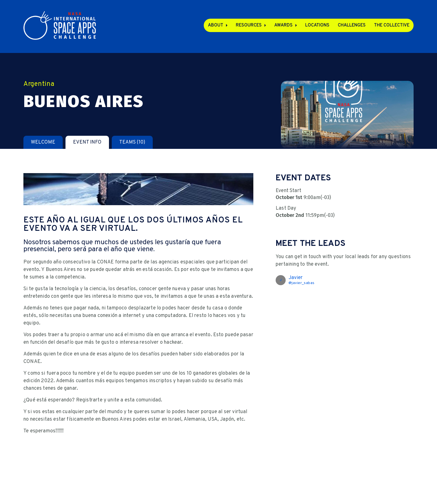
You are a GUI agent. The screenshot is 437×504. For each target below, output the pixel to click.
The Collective (392, 25)
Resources (249, 25)
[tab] (43, 142)
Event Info (87, 142)
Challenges (352, 25)
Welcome (43, 142)
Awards (283, 25)
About (216, 25)
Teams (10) (132, 142)
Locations (317, 25)
